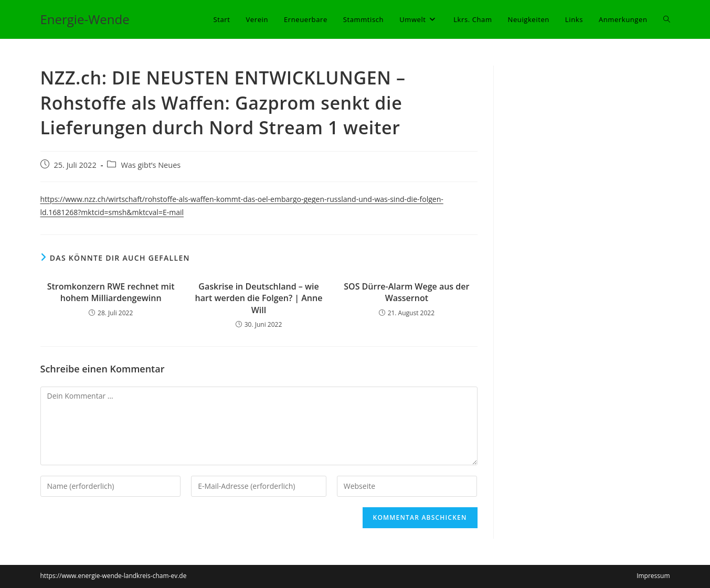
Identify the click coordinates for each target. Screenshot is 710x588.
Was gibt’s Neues (151, 165)
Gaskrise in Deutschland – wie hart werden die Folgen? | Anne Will (259, 298)
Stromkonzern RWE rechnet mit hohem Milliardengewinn (111, 292)
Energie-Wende (85, 19)
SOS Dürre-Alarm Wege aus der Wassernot (406, 292)
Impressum (653, 576)
